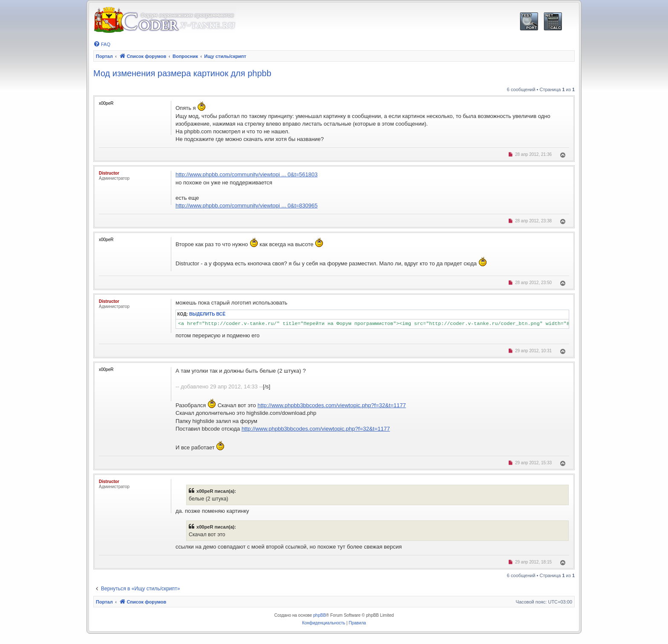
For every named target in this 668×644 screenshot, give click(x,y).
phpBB (320, 615)
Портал (104, 56)
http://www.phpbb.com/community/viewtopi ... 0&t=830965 (246, 206)
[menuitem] (102, 44)
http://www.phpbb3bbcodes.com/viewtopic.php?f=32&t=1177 (331, 405)
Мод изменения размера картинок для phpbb (182, 73)
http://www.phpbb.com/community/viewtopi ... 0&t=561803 (246, 174)
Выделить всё (207, 314)
